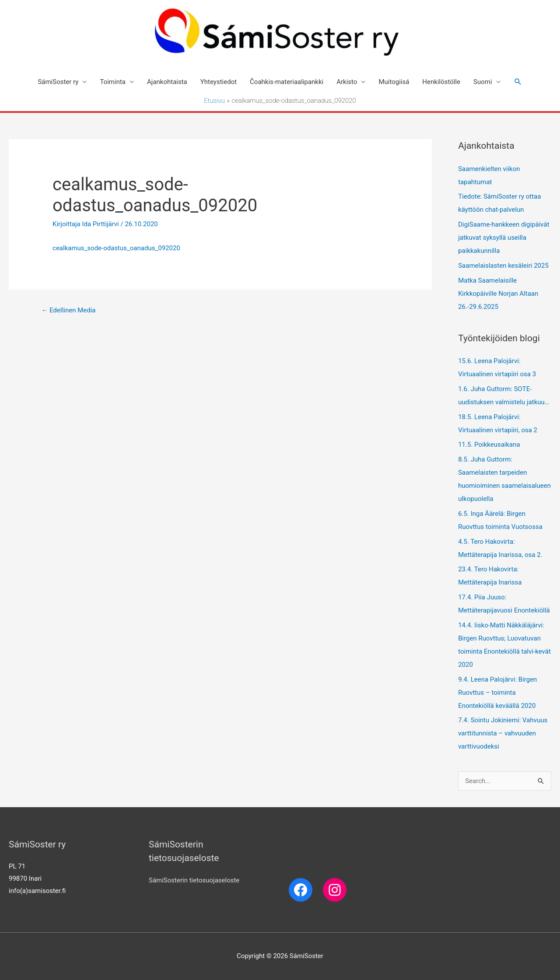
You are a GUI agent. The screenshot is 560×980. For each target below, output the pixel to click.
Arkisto (347, 82)
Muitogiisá (394, 82)
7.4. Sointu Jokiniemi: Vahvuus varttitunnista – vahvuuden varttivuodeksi (503, 733)
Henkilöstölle (441, 82)
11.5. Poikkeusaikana (489, 444)
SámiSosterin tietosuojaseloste (194, 880)
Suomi (483, 82)
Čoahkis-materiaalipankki (287, 82)
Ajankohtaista (167, 82)
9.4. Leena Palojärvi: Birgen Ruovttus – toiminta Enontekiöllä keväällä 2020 (497, 693)
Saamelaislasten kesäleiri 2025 (503, 266)
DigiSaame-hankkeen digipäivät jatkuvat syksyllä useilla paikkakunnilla (504, 238)
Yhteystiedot (219, 82)
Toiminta (113, 82)
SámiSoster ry (58, 82)
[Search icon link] (518, 82)
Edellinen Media (68, 310)
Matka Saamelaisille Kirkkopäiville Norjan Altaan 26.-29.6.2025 (498, 294)
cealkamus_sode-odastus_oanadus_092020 (116, 248)
